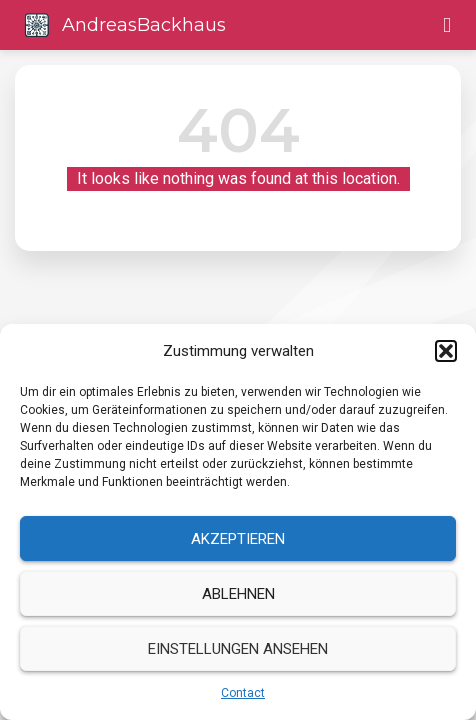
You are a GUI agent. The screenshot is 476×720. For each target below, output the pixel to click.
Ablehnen (238, 594)
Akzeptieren (238, 539)
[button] (446, 351)
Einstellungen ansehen (238, 649)
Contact (243, 693)
